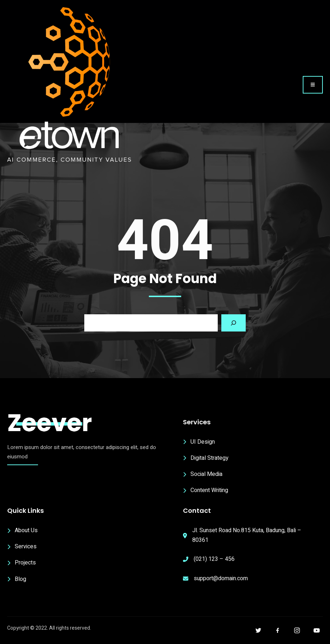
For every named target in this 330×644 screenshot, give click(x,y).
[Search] (234, 323)
